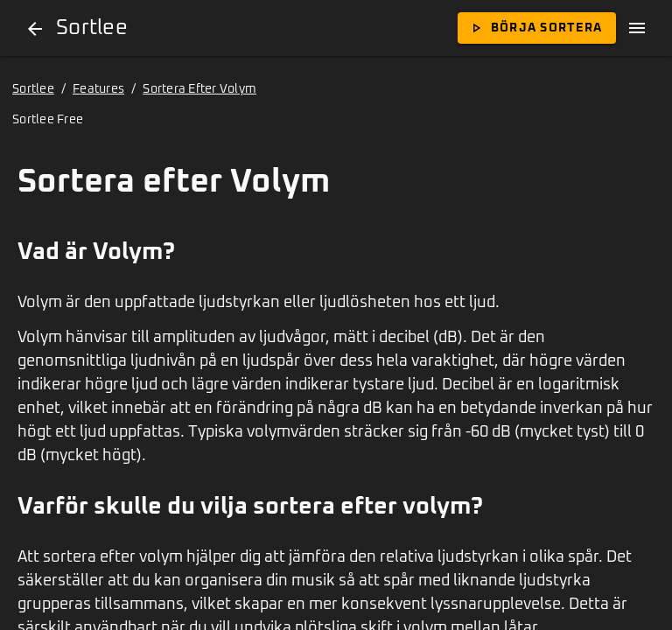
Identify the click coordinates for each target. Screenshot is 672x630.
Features (98, 89)
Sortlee (33, 89)
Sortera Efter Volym (199, 89)
